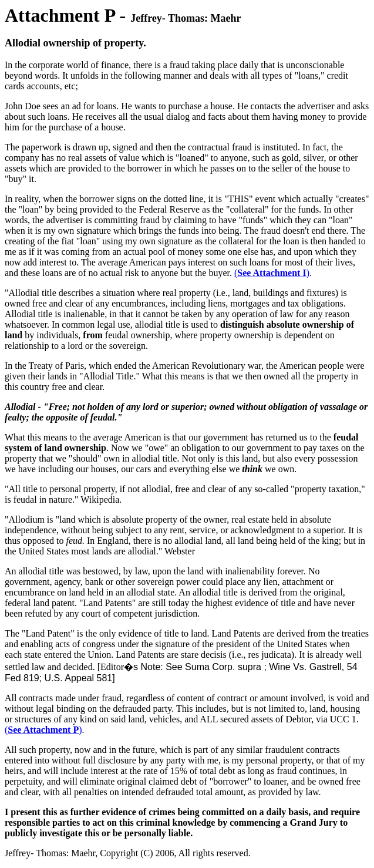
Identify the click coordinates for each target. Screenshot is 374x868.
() (272, 273)
